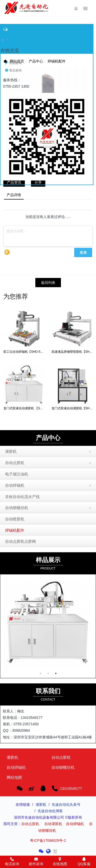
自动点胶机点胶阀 (20, 541)
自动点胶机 (49, 463)
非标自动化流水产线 (22, 497)
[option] (48, 624)
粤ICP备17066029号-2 (48, 840)
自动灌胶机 (53, 824)
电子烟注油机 (17, 474)
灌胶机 (49, 452)
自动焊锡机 (49, 486)
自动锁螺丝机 (49, 508)
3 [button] (56, 673)
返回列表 (48, 283)
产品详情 (14, 195)
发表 (83, 252)
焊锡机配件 (15, 530)
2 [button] (48, 673)
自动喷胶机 (15, 519)
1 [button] (40, 673)
